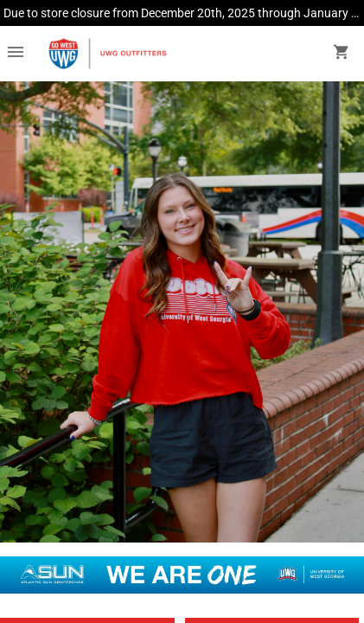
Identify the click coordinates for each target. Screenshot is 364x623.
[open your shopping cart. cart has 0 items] (342, 54)
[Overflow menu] (16, 54)
